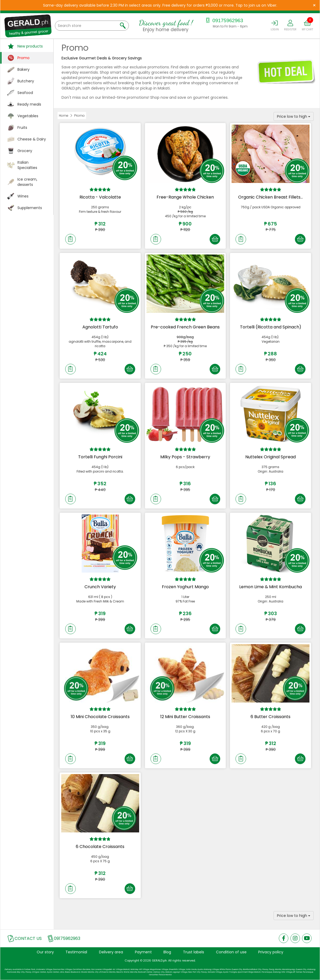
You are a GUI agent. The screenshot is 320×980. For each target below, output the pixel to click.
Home (64, 116)
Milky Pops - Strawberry (185, 457)
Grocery (25, 151)
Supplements (30, 208)
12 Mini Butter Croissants (185, 717)
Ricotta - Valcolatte (100, 197)
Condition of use (231, 952)
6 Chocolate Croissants (100, 847)
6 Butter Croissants (270, 717)
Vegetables (28, 116)
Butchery (26, 81)
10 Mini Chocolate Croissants (100, 717)
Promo (23, 58)
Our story (45, 952)
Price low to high (294, 116)
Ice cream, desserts (27, 182)
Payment (143, 952)
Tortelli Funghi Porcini (100, 457)
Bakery (23, 69)
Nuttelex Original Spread (270, 457)
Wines (23, 196)
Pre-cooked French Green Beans (185, 327)
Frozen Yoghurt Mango (185, 587)
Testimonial (76, 952)
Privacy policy (271, 952)
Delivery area (111, 952)
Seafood (25, 93)
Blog (167, 952)
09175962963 (224, 20)
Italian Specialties (27, 165)
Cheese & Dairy (32, 139)
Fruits (22, 128)
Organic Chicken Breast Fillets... (270, 197)
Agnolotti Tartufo (100, 327)
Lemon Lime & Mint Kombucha (270, 587)
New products (30, 46)
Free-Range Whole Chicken (185, 197)
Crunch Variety (100, 587)
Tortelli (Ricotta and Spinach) (271, 327)
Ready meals (29, 104)
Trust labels (194, 952)
